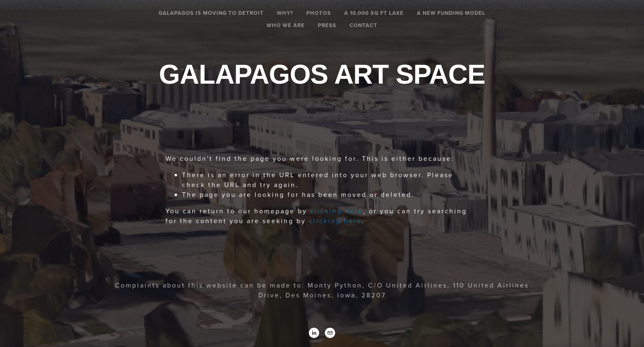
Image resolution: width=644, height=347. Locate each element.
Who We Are (286, 25)
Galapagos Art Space (322, 74)
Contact (363, 25)
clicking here (337, 211)
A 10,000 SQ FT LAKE (374, 13)
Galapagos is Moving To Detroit (211, 13)
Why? (285, 13)
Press (327, 25)
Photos (319, 13)
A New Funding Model (451, 13)
